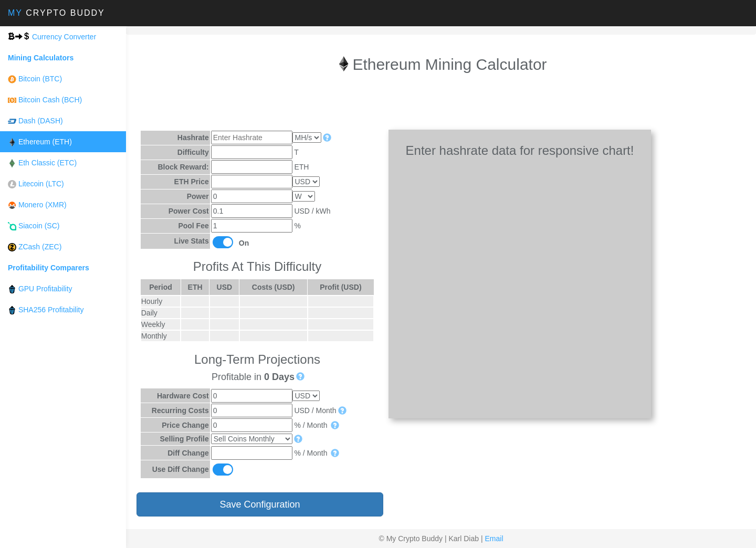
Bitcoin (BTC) (35, 79)
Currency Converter (52, 37)
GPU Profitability (40, 289)
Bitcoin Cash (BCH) (45, 100)
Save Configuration (260, 504)
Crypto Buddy (56, 13)
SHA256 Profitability (46, 310)
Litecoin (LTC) (36, 184)
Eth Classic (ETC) (42, 163)
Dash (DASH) (35, 121)
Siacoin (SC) (34, 226)
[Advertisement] (441, 103)
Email (494, 539)
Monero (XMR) (37, 205)
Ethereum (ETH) (40, 142)
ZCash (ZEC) (35, 247)
